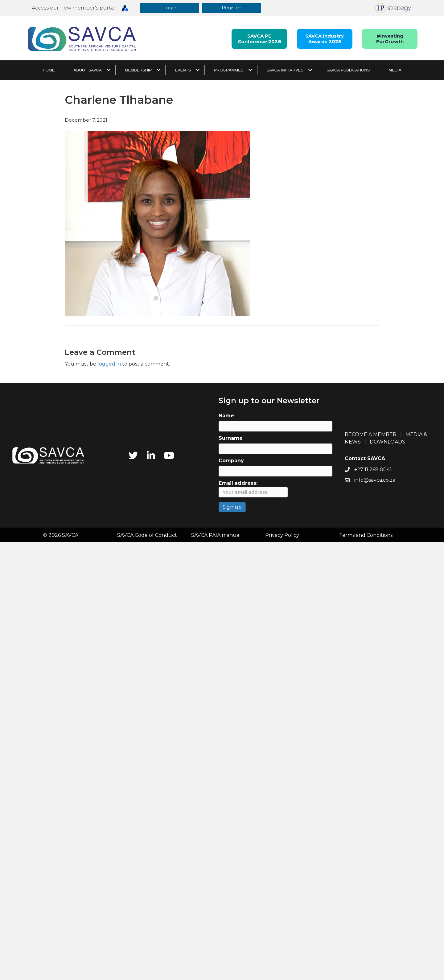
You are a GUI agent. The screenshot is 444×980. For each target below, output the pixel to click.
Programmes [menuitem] (229, 70)
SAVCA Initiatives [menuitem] (285, 70)
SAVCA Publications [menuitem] (348, 70)
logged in (109, 364)
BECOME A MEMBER (371, 435)
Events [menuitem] (183, 70)
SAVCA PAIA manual (216, 535)
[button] (171, 8)
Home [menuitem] (49, 70)
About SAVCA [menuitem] (87, 70)
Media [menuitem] (395, 70)
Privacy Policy (282, 535)
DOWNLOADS (387, 442)
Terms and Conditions (366, 535)
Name (226, 416)
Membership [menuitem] (138, 70)
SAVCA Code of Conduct (147, 535)
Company (231, 461)
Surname (231, 438)
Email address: (253, 489)
